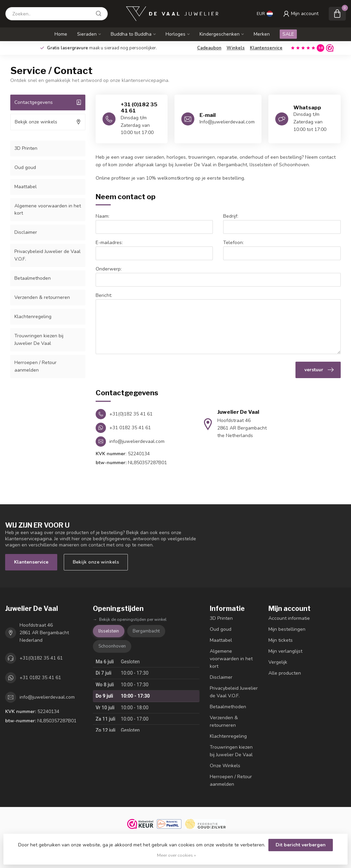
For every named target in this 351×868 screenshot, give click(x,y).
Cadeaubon (209, 48)
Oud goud (25, 167)
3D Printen (26, 148)
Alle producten (285, 673)
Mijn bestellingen (287, 629)
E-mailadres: (109, 243)
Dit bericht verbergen (301, 845)
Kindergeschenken (220, 34)
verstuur (319, 370)
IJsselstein (109, 631)
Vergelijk (278, 662)
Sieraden (87, 34)
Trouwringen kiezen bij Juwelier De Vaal (39, 340)
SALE (288, 34)
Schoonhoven (112, 646)
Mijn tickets (281, 640)
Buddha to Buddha (131, 34)
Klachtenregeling (33, 317)
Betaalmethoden (33, 278)
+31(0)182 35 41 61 (41, 658)
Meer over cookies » (177, 855)
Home (61, 34)
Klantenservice (266, 48)
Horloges (175, 34)
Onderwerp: (109, 269)
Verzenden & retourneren (42, 297)
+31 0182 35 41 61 (40, 678)
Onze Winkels (225, 766)
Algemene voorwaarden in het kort (48, 210)
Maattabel (26, 187)
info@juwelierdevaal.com (47, 697)
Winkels (236, 48)
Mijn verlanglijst (285, 651)
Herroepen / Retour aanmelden (35, 366)
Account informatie (289, 618)
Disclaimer (26, 232)
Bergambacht (146, 631)
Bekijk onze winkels (96, 562)
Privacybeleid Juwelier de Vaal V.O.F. (47, 255)
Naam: (102, 216)
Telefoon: (233, 243)
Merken (262, 34)
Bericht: (104, 295)
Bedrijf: (231, 216)
